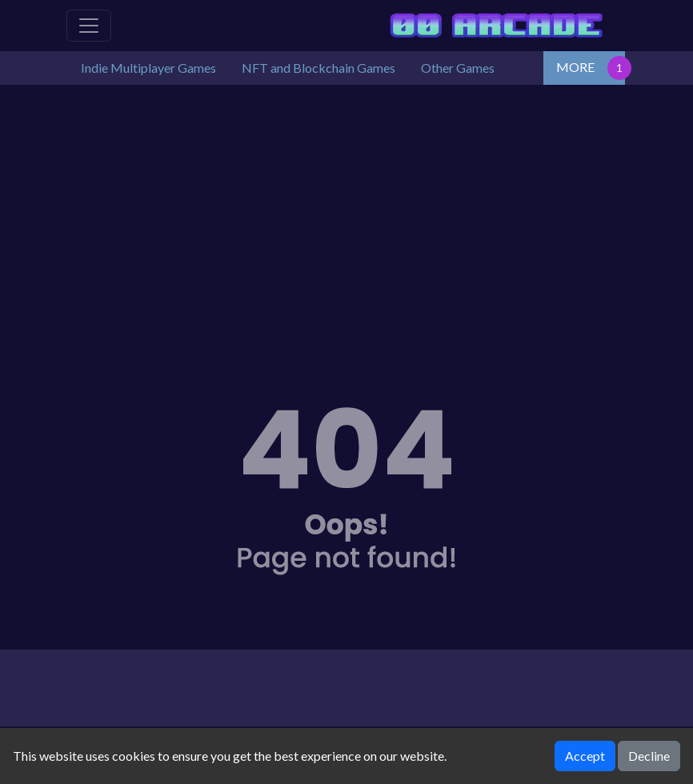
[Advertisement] (346, 221)
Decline (649, 756)
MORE (575, 67)
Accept (585, 756)
